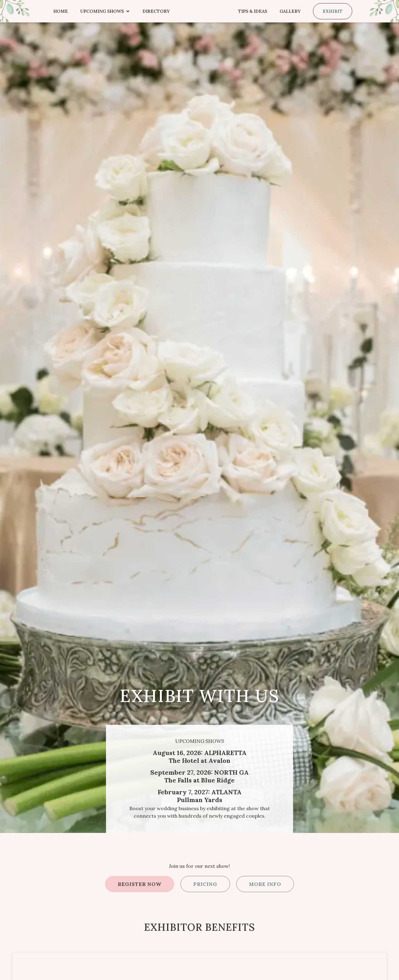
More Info (265, 884)
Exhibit (333, 11)
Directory (156, 11)
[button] (105, 11)
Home (61, 11)
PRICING (205, 884)
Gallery (290, 11)
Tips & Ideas (253, 11)
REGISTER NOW (140, 884)
